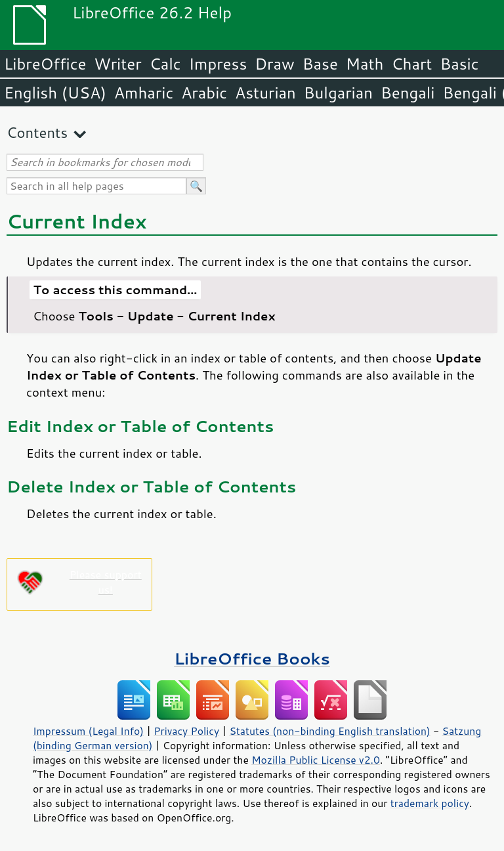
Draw (274, 64)
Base (320, 64)
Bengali (408, 93)
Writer (117, 64)
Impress (218, 64)
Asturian (265, 93)
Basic (459, 64)
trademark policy (430, 803)
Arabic (204, 93)
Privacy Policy (186, 731)
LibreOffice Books (252, 658)
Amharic (144, 93)
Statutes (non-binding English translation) (329, 731)
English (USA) (55, 93)
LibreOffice (45, 64)
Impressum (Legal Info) (88, 731)
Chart (411, 64)
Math (365, 64)
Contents (37, 132)
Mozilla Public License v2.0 (316, 760)
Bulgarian (338, 93)
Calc (165, 64)
